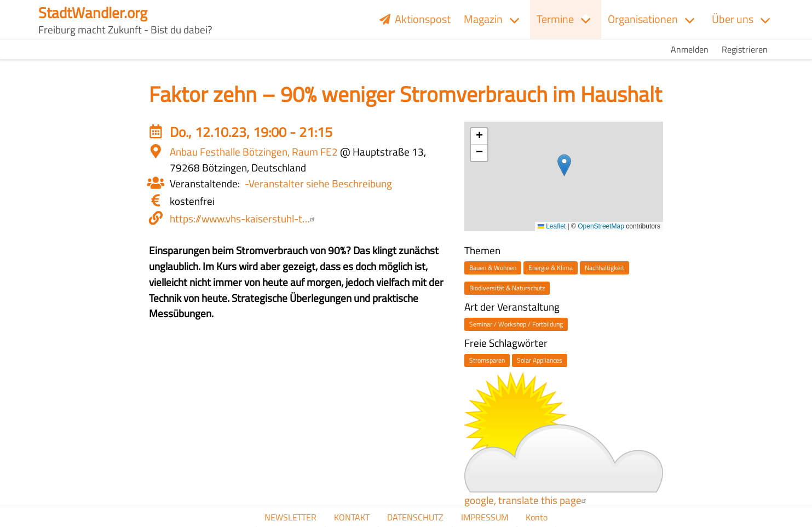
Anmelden (690, 49)
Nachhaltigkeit (604, 268)
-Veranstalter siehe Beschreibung (318, 183)
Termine (555, 19)
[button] (564, 165)
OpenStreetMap (601, 226)
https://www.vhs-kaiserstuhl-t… (244, 218)
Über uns (733, 19)
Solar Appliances (540, 360)
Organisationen (643, 19)
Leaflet (552, 226)
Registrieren (745, 49)
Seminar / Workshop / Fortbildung (516, 324)
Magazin (483, 19)
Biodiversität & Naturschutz (507, 288)
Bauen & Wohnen (493, 268)
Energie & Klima (551, 268)
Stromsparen (487, 360)
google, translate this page (527, 500)
